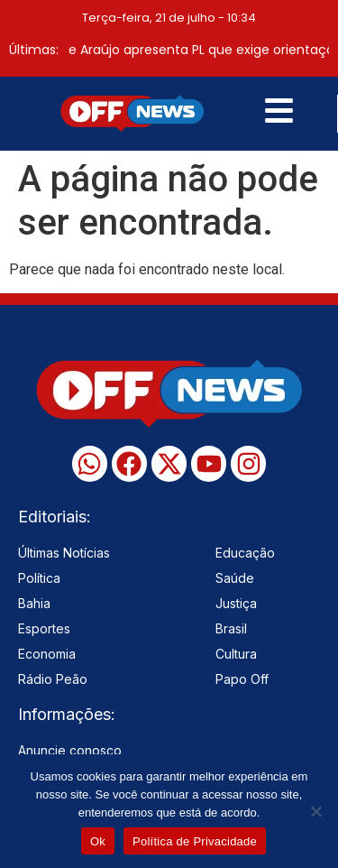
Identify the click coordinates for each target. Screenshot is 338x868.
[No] (315, 811)
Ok (98, 841)
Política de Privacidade (195, 841)
